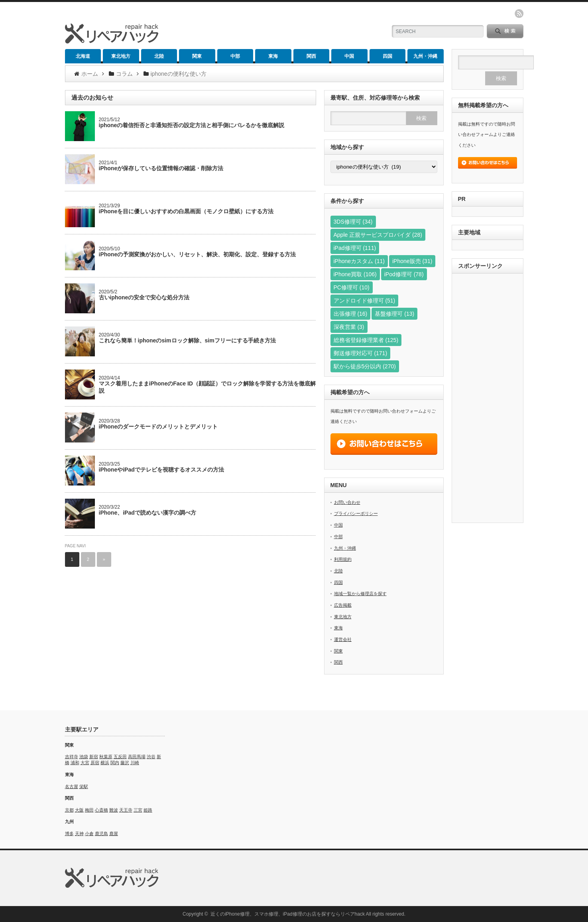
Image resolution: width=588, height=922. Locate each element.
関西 (311, 56)
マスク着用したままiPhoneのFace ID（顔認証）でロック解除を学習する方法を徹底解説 (207, 387)
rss (519, 14)
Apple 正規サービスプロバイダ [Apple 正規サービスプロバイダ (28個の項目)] (378, 235)
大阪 (79, 810)
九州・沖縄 (425, 56)
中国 (349, 56)
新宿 (94, 757)
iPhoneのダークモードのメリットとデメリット (158, 427)
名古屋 (72, 786)
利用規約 (343, 559)
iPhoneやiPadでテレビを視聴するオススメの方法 (161, 470)
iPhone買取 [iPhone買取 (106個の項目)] (355, 274)
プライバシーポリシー (356, 513)
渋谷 (151, 757)
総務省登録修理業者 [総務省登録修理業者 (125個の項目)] (366, 340)
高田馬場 (137, 757)
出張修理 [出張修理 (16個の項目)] (351, 314)
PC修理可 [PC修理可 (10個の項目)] (352, 287)
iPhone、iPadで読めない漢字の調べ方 (147, 513)
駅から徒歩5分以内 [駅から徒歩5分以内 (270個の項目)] (365, 366)
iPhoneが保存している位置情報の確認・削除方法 (161, 168)
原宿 (95, 763)
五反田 (120, 757)
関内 (115, 763)
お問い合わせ (347, 502)
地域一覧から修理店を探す (360, 594)
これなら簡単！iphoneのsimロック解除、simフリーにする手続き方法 (187, 340)
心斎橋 (101, 810)
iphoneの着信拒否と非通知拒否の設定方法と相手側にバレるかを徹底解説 (192, 125)
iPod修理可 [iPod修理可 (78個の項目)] (404, 274)
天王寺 (126, 810)
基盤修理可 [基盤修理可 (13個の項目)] (394, 314)
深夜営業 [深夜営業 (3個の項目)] (349, 327)
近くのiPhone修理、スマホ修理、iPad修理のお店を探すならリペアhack (288, 914)
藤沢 (125, 763)
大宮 (85, 763)
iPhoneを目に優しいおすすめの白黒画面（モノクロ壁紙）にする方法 (186, 211)
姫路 (148, 810)
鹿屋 (114, 834)
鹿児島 (101, 834)
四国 (387, 56)
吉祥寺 (72, 757)
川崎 (135, 763)
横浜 (105, 763)
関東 (197, 56)
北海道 (83, 56)
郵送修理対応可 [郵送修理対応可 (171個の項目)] (361, 353)
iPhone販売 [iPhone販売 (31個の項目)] (412, 261)
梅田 (89, 810)
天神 (79, 834)
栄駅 (84, 786)
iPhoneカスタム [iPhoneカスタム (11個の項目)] (359, 261)
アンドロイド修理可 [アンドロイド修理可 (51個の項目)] (365, 301)
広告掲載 (343, 605)
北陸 (159, 56)
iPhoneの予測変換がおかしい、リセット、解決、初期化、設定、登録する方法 (198, 254)
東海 (273, 56)
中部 (235, 56)
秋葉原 (106, 757)
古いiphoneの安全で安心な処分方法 (144, 297)
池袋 (84, 757)
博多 (69, 834)
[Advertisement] (488, 399)
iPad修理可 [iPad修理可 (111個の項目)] (355, 248)
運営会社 (343, 639)
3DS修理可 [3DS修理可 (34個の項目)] (353, 222)
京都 (69, 810)
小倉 (89, 834)
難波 (114, 810)
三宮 (138, 810)
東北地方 (121, 56)
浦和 (75, 763)
